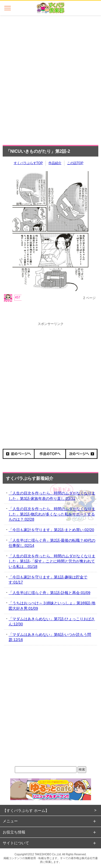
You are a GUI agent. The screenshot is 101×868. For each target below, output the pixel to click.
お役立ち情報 (14, 832)
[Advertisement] (50, 79)
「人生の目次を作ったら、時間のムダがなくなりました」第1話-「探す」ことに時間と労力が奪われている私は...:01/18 (52, 561)
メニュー (10, 821)
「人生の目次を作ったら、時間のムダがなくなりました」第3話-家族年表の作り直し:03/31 (52, 496)
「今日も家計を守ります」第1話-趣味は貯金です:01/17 (48, 580)
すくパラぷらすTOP (28, 163)
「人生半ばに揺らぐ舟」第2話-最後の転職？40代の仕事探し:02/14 (52, 543)
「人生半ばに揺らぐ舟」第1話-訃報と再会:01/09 (49, 593)
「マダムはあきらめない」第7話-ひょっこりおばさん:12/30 (52, 622)
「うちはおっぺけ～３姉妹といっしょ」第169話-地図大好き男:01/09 (52, 606)
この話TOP (75, 163)
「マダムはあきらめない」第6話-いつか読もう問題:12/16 (50, 637)
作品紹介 (55, 163)
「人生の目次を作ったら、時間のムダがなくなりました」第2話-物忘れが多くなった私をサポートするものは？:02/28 (52, 514)
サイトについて (16, 843)
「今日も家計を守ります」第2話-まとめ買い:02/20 (51, 530)
